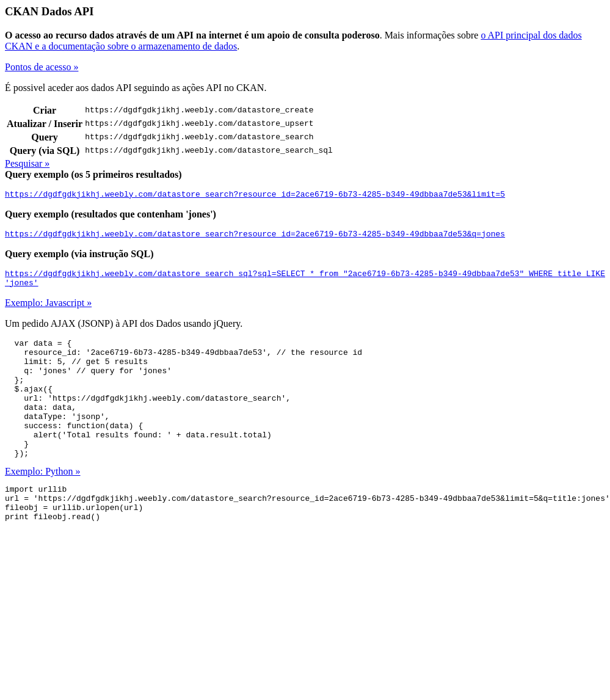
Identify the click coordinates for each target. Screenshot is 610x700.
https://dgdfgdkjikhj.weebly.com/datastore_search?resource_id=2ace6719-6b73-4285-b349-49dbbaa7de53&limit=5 (255, 195)
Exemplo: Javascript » (48, 310)
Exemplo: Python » (43, 502)
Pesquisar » (27, 163)
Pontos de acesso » (42, 67)
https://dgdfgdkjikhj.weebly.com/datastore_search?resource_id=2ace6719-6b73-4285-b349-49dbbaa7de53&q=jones (255, 237)
